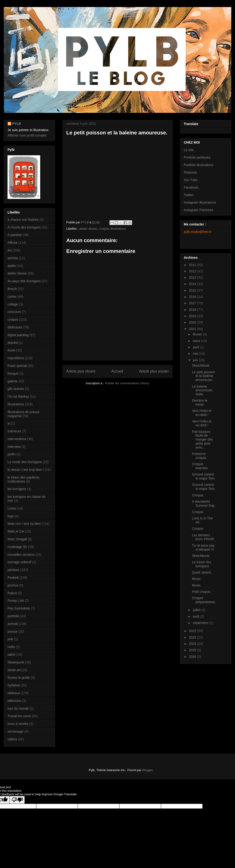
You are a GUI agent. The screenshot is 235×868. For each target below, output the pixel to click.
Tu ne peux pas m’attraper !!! (203, 547)
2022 (193, 631)
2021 (193, 329)
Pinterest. (191, 172)
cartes (12, 297)
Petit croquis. (202, 592)
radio (11, 647)
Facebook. (191, 187)
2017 (193, 303)
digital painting (18, 335)
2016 (193, 297)
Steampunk (16, 662)
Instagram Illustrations (200, 202)
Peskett (13, 578)
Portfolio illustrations (198, 165)
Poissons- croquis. (200, 456)
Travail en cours (19, 716)
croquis (104, 229)
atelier (12, 266)
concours (14, 312)
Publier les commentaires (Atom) (127, 383)
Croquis (198, 529)
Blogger (147, 770)
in (9, 423)
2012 (193, 271)
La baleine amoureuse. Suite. (202, 390)
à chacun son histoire (23, 220)
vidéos (12, 739)
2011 (193, 265)
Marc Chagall (17, 539)
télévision (14, 701)
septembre (201, 623)
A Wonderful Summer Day (203, 504)
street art (14, 670)
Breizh (12, 289)
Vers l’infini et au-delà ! (202, 413)
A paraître (15, 235)
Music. (197, 579)
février (198, 334)
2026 (193, 657)
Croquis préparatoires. (204, 600)
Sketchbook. (201, 365)
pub (10, 639)
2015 (193, 290)
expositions (16, 358)
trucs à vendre (18, 724)
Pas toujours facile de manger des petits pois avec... (202, 440)
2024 (193, 644)
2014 (193, 284)
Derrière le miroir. (200, 402)
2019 (193, 316)
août (196, 617)
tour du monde (18, 708)
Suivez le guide (19, 678)
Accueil (117, 371)
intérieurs (14, 431)
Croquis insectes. (200, 466)
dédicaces (15, 327)
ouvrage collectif (19, 562)
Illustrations (118, 229)
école (11, 350)
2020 (193, 322)
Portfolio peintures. (198, 157)
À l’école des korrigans (24, 227)
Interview (14, 447)
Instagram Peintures (198, 210)
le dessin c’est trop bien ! (26, 470)
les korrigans (17, 489)
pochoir (13, 585)
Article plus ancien (154, 371)
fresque (13, 373)
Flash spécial (17, 366)
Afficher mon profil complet (27, 135)
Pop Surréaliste (19, 608)
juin (196, 360)
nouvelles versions (21, 555)
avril (196, 347)
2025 (193, 650)
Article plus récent (81, 371)
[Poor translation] (17, 800)
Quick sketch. (202, 572)
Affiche (13, 243)
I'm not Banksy (18, 396)
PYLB (17, 124)
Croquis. (198, 495)
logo (11, 516)
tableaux (14, 693)
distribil (13, 343)
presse (12, 632)
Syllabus (14, 685)
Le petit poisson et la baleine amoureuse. (204, 376)
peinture (14, 570)
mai (196, 354)
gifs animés (16, 389)
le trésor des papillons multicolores (23, 479)
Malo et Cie (16, 531)
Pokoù (12, 593)
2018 (193, 310)
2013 (193, 278)
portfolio (13, 616)
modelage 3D (17, 547)
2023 (193, 637)
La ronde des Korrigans (25, 462)
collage (13, 304)
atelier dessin (88, 229)
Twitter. (189, 195)
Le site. (189, 150)
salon (11, 655)
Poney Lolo (16, 601)
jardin (12, 454)
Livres (12, 508)
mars (197, 341)
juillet (197, 610)
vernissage (16, 731)
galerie (12, 381)
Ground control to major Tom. (204, 476)
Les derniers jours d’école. (204, 537)
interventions (17, 439)
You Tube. (191, 180)
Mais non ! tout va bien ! (25, 524)
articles (13, 258)
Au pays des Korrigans (24, 281)
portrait (13, 624)
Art (10, 250)
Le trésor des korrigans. (202, 564)
